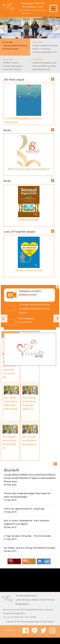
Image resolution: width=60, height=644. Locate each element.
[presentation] (15, 46)
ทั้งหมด (57, 287)
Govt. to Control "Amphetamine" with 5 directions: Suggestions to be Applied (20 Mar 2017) (27, 524)
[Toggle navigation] (53, 8)
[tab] (15, 47)
